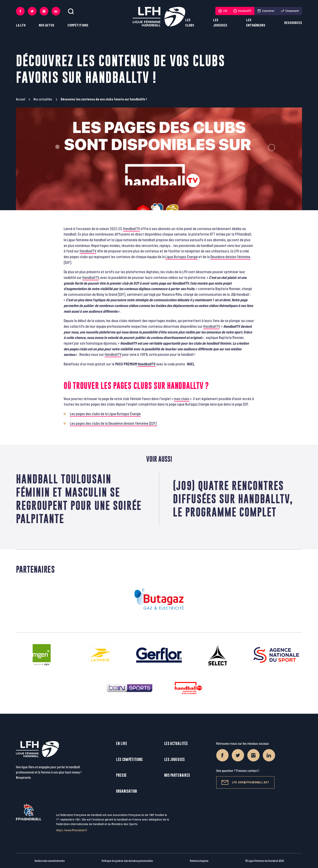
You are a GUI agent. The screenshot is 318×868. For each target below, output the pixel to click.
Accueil (21, 99)
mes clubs (182, 399)
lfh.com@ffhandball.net (245, 782)
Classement (290, 11)
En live (122, 743)
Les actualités (176, 743)
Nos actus (47, 25)
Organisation (126, 791)
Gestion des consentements (50, 861)
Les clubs (190, 23)
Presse (121, 775)
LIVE (223, 11)
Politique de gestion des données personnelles (127, 861)
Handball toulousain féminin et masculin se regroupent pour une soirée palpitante (79, 499)
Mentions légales (199, 861)
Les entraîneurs (256, 23)
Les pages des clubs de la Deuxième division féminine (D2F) (113, 424)
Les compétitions (129, 759)
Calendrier (266, 11)
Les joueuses (220, 23)
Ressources (293, 23)
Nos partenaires (177, 775)
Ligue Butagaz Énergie (182, 257)
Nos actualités (43, 99)
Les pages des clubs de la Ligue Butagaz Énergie (105, 414)
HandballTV (242, 11)
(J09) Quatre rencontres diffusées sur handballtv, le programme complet (233, 499)
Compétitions (78, 25)
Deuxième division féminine (230, 257)
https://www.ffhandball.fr (72, 830)
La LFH (21, 25)
